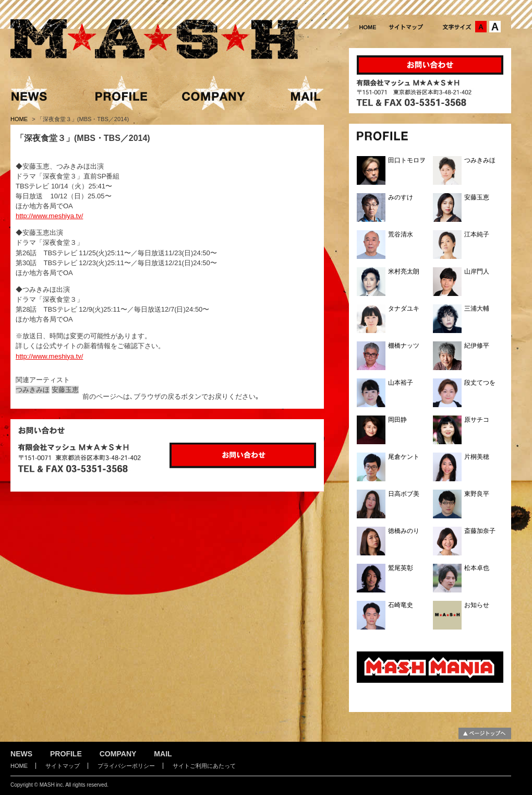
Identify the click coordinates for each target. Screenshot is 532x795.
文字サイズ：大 (495, 27)
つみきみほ (33, 390)
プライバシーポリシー (126, 766)
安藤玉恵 (65, 390)
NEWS (21, 754)
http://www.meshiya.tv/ (49, 216)
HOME (20, 119)
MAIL (163, 754)
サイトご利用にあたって (204, 766)
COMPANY (118, 754)
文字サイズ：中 (481, 27)
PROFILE (66, 754)
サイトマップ (63, 766)
